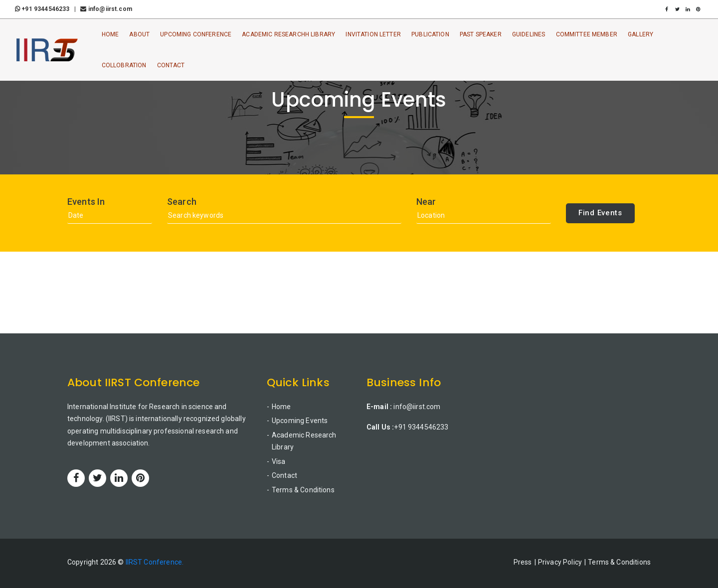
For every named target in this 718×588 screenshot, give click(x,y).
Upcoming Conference (196, 34)
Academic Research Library (304, 441)
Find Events (600, 213)
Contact (171, 65)
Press (523, 562)
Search (182, 202)
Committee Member (587, 34)
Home (110, 34)
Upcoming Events (300, 421)
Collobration (124, 65)
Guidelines (529, 34)
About (139, 34)
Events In (86, 202)
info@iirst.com (106, 9)
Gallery (640, 34)
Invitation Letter (373, 34)
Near (426, 202)
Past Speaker (481, 34)
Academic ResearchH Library (288, 34)
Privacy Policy (560, 562)
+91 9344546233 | (47, 9)
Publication (430, 34)
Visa (279, 461)
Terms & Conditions (303, 490)
